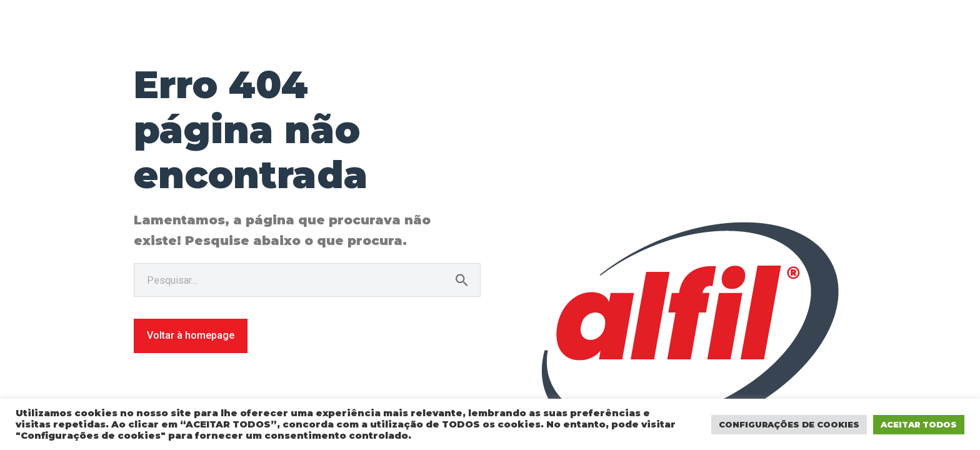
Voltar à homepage (191, 335)
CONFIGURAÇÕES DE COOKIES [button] (789, 424)
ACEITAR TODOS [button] (919, 424)
